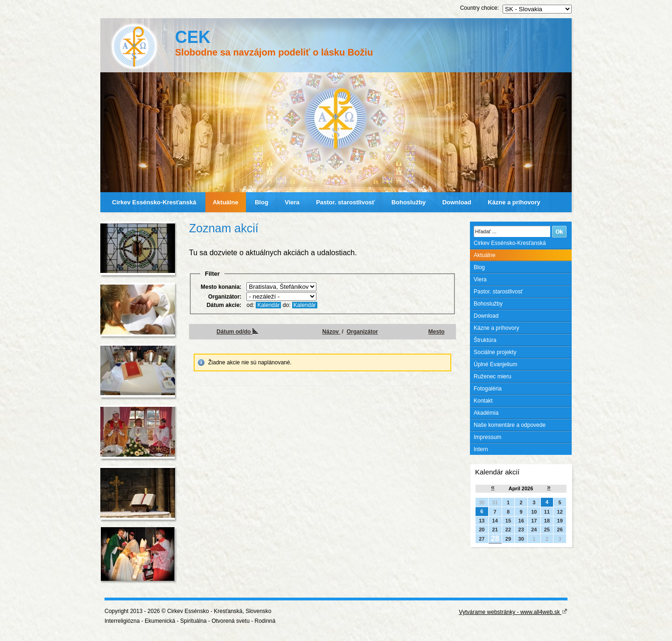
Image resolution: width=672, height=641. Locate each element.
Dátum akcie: (224, 305)
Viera (292, 202)
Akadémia (486, 413)
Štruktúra (485, 340)
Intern (481, 449)
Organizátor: (225, 297)
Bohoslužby (409, 202)
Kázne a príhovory (514, 202)
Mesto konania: (221, 287)
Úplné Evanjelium (495, 364)
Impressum (487, 437)
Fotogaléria (488, 389)
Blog (262, 202)
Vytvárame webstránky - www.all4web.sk (513, 612)
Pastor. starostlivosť (345, 202)
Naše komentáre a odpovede (510, 425)
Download (457, 202)
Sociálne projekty (495, 352)
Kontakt (483, 401)
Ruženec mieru (493, 376)
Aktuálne (226, 202)
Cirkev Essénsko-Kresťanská (154, 202)
